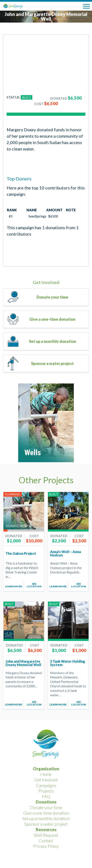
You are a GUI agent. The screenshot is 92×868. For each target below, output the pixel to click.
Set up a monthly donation (53, 341)
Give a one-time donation (52, 319)
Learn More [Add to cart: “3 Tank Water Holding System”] (58, 704)
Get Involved (46, 780)
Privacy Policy (46, 846)
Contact (46, 841)
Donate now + (18, 526)
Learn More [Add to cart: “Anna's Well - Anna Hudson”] (58, 586)
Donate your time (52, 297)
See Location (34, 585)
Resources (46, 829)
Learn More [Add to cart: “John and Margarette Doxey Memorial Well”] (14, 704)
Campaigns (46, 785)
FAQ (46, 796)
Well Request (46, 835)
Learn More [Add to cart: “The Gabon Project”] (14, 586)
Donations (46, 802)
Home (46, 774)
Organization (46, 769)
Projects (46, 791)
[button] (86, 6)
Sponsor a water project (52, 363)
